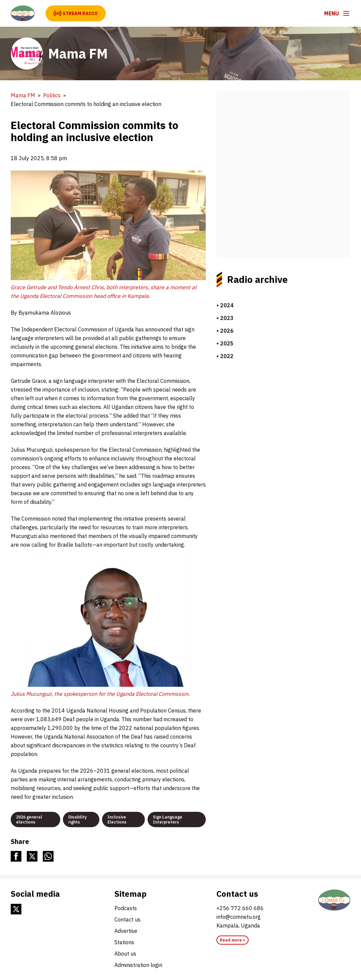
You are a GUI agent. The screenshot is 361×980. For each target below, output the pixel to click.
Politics (52, 95)
